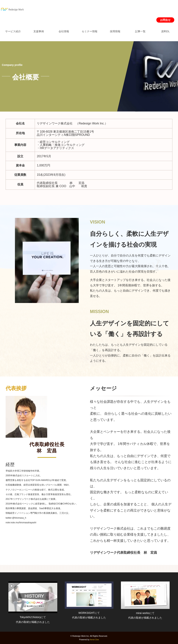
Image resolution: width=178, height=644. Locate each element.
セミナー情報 (90, 31)
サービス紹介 (13, 31)
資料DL (165, 31)
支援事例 (39, 31)
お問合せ (165, 20)
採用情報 (115, 31)
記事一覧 (140, 31)
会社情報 (64, 31)
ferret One (95, 640)
